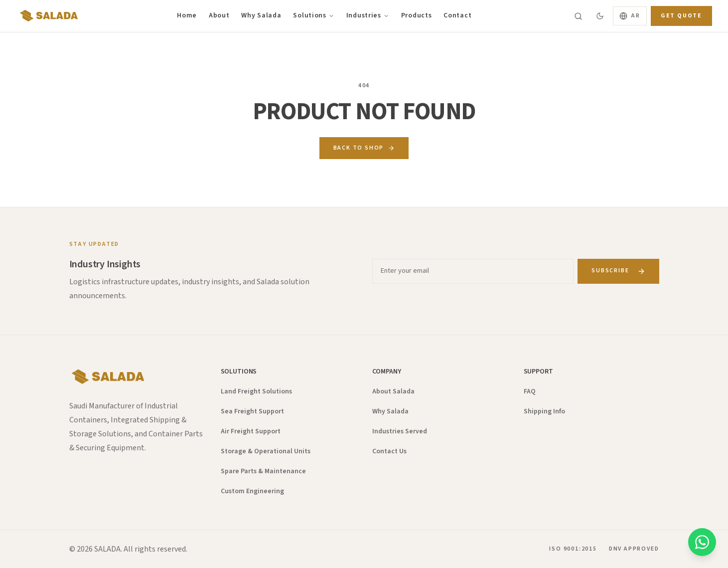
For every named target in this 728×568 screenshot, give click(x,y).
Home (187, 15)
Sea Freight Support (252, 411)
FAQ (530, 391)
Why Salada (261, 15)
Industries (368, 15)
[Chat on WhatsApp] (702, 542)
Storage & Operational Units (266, 451)
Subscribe (618, 271)
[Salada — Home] (48, 16)
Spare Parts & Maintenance (263, 471)
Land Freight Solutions (256, 391)
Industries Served (400, 431)
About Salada (393, 391)
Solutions (313, 15)
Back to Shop (364, 148)
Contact (457, 15)
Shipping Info (544, 411)
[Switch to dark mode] (600, 16)
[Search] (578, 16)
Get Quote (681, 16)
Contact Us (389, 451)
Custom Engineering (252, 491)
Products (417, 15)
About (219, 15)
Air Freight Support (251, 431)
